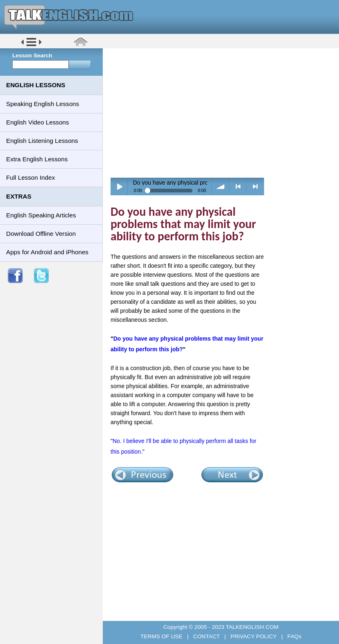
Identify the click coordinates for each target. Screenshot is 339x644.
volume (220, 186)
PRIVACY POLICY (253, 636)
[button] (31, 46)
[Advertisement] (224, 113)
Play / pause (119, 186)
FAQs (294, 636)
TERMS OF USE (162, 636)
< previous (238, 186)
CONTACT (206, 636)
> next (255, 186)
